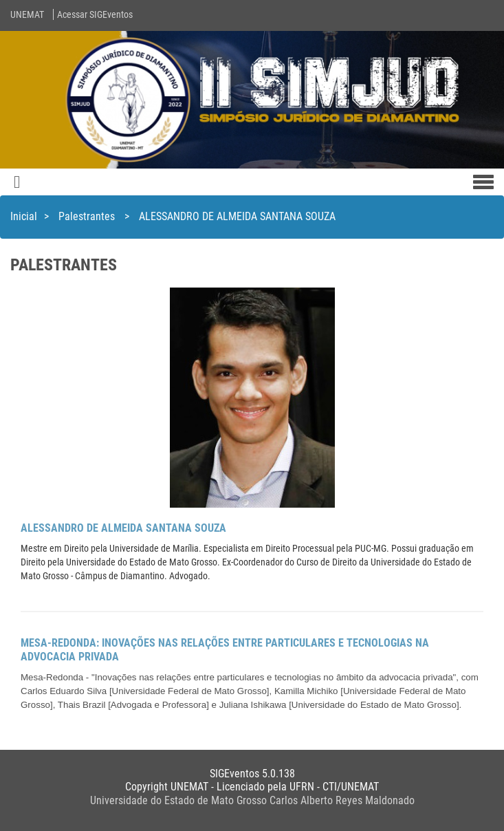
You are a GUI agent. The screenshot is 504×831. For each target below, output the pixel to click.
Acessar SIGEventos (95, 14)
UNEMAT (27, 14)
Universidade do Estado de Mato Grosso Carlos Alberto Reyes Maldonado (252, 800)
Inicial (24, 216)
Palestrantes (88, 216)
